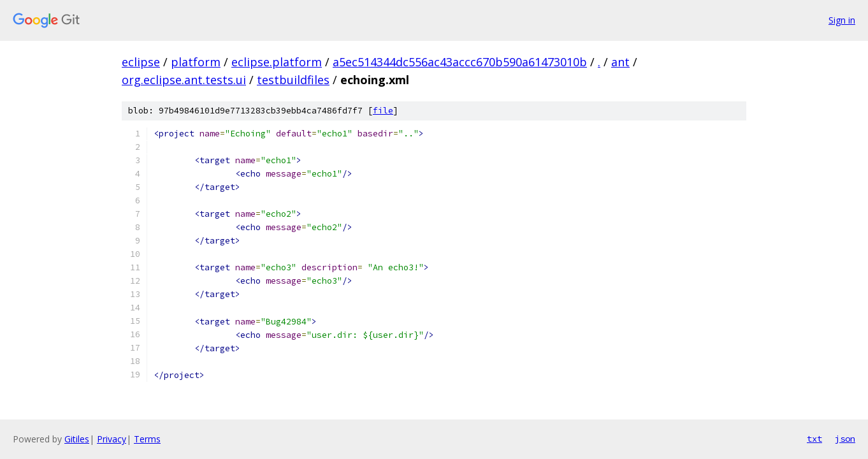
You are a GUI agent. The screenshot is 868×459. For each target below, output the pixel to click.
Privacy (112, 439)
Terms (147, 439)
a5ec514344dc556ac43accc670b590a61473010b (460, 62)
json (845, 439)
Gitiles (77, 439)
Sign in (842, 20)
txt (814, 439)
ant (620, 62)
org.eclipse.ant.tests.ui (184, 80)
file (383, 111)
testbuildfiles (293, 80)
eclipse (141, 62)
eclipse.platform (277, 62)
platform (196, 62)
